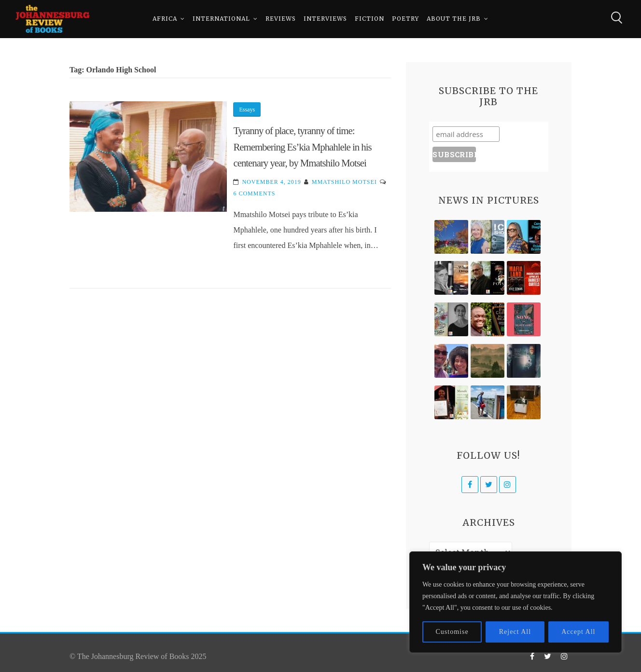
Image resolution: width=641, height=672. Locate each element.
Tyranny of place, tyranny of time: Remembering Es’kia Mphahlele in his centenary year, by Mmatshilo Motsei (302, 147)
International (221, 19)
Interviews (325, 19)
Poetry (405, 19)
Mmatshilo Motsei (344, 182)
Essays (247, 110)
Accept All (578, 632)
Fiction (369, 19)
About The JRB (454, 19)
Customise (452, 632)
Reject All (515, 632)
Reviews (281, 19)
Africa (165, 19)
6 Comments (254, 193)
